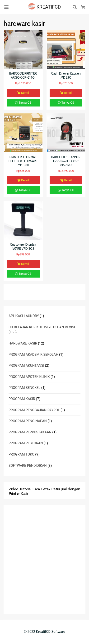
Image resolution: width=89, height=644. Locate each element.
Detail (23, 93)
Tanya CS (23, 103)
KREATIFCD (45, 7)
